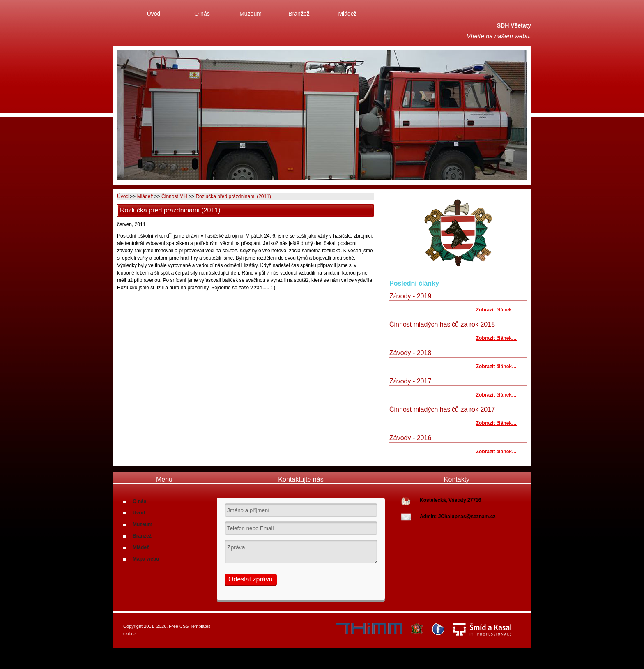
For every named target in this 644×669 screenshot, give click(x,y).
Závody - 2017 (410, 381)
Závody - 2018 (410, 353)
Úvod (154, 14)
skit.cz (130, 634)
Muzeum (251, 14)
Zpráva (301, 551)
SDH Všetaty (514, 25)
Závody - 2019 (410, 296)
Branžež (299, 14)
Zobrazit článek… (496, 310)
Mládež (347, 14)
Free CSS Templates (190, 626)
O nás (202, 14)
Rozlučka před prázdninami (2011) (233, 196)
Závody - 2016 (410, 438)
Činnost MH (174, 196)
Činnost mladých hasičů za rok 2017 (442, 409)
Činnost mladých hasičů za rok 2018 (442, 324)
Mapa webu (146, 559)
